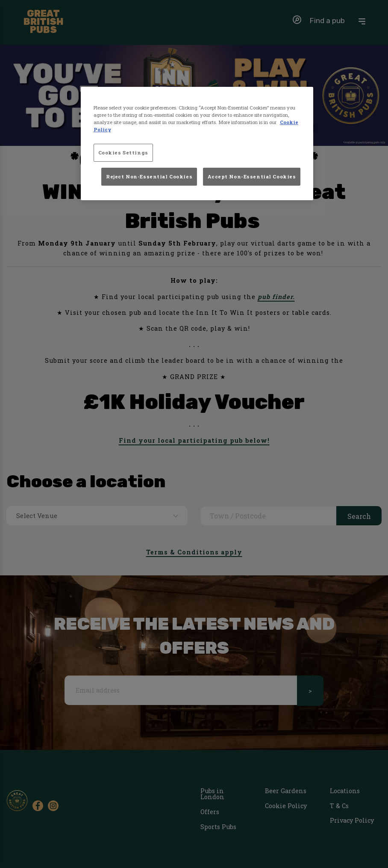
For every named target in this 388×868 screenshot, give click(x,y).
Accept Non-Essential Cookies (252, 176)
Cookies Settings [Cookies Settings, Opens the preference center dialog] (123, 153)
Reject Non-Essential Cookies (149, 176)
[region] (197, 144)
